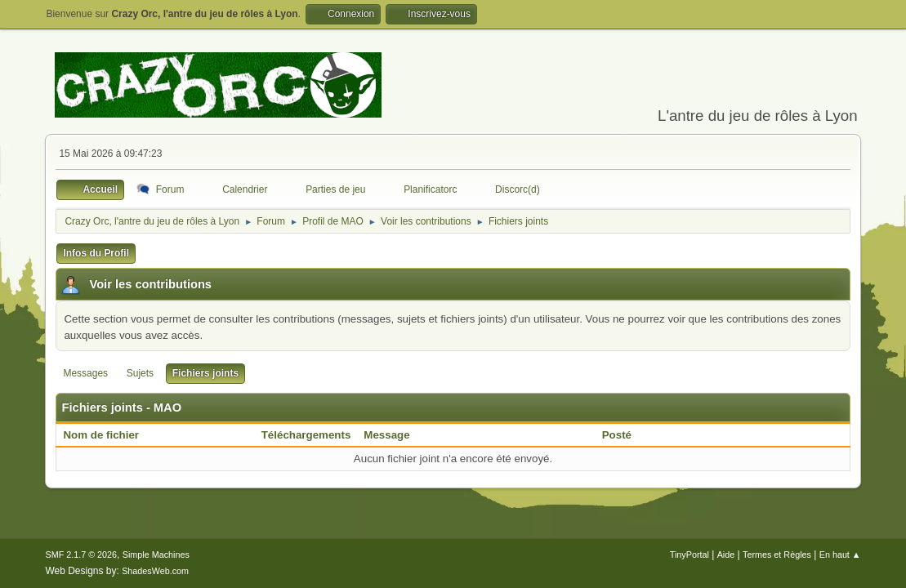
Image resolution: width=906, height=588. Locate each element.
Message (386, 435)
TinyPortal (690, 555)
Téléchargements (306, 435)
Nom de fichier (109, 435)
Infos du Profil (96, 253)
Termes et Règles (777, 555)
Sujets (140, 373)
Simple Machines (156, 555)
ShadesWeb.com (155, 571)
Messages (85, 373)
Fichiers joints (205, 373)
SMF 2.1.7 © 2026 (81, 555)
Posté (617, 435)
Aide (726, 555)
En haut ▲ (840, 555)
